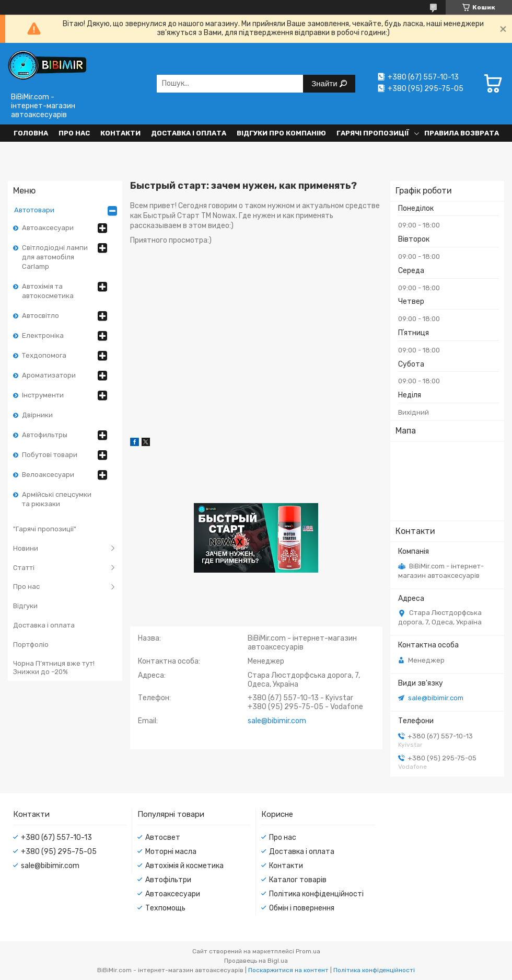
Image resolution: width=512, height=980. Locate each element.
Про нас (74, 133)
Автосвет (163, 837)
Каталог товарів (298, 880)
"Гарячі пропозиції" (45, 529)
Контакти (120, 133)
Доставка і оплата (189, 133)
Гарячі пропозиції (373, 133)
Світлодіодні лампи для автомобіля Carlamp (55, 257)
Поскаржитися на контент (288, 970)
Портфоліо (31, 645)
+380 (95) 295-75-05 (59, 852)
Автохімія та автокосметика (48, 291)
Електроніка (43, 335)
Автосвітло (40, 316)
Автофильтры (45, 435)
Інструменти (43, 395)
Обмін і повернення (302, 908)
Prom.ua (308, 951)
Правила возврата (462, 133)
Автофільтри (168, 880)
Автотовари (34, 210)
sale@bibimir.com (436, 698)
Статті (24, 568)
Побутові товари (50, 455)
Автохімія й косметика (184, 866)
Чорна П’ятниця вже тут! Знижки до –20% (54, 668)
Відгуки (25, 606)
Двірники (37, 415)
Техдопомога (44, 355)
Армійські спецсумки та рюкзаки (57, 499)
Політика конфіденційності (316, 894)
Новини (26, 548)
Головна (31, 133)
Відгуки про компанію (281, 133)
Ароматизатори (49, 375)
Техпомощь (165, 908)
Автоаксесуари (48, 228)
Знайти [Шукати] (325, 83)
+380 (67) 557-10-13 (56, 837)
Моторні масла (171, 852)
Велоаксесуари (48, 475)
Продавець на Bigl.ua (256, 961)
